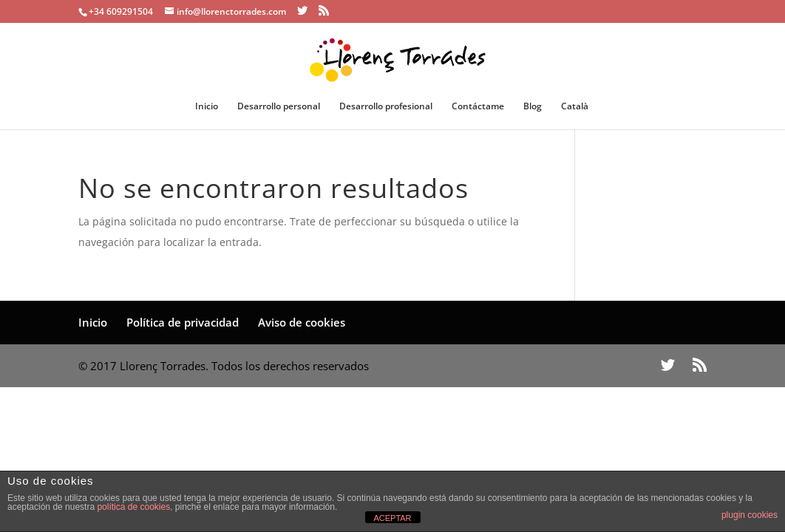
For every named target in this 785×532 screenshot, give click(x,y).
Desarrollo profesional (386, 107)
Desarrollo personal (279, 107)
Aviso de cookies (302, 322)
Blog (533, 107)
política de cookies (133, 507)
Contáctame (478, 107)
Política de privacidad (183, 322)
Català (575, 107)
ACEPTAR (392, 518)
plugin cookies (750, 515)
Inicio (207, 107)
